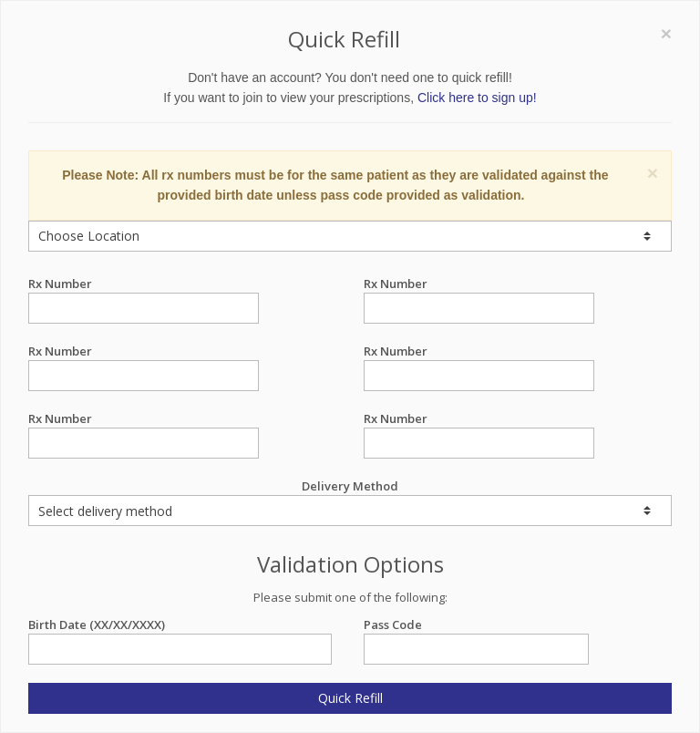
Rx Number (144, 284)
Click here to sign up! (477, 98)
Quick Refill (350, 698)
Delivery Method (350, 502)
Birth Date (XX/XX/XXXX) (180, 625)
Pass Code (476, 625)
